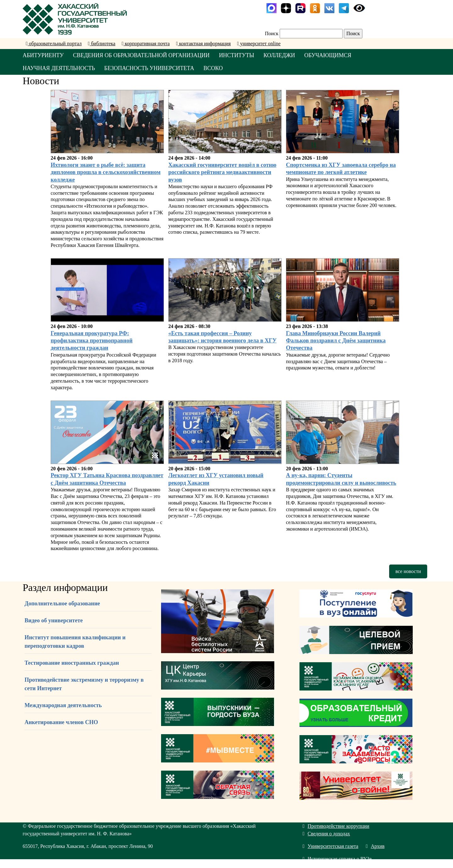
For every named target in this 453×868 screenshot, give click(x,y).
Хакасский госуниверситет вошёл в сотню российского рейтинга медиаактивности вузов (222, 172)
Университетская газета (330, 846)
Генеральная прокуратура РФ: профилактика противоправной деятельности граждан (92, 341)
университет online (259, 44)
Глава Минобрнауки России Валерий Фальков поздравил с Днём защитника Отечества (336, 341)
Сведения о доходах (326, 834)
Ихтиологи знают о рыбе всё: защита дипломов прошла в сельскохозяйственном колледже (106, 172)
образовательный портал (54, 44)
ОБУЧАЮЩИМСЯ (329, 55)
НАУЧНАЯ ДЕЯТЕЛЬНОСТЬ (59, 68)
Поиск (272, 33)
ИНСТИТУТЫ (238, 55)
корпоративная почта (146, 44)
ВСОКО (214, 68)
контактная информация (203, 44)
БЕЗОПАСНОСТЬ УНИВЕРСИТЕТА (150, 68)
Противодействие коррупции (336, 826)
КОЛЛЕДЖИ (280, 55)
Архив (375, 846)
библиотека (101, 44)
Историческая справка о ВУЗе (337, 859)
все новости (408, 572)
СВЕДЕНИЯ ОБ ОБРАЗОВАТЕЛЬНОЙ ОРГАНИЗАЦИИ (142, 55)
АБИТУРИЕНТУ (43, 55)
